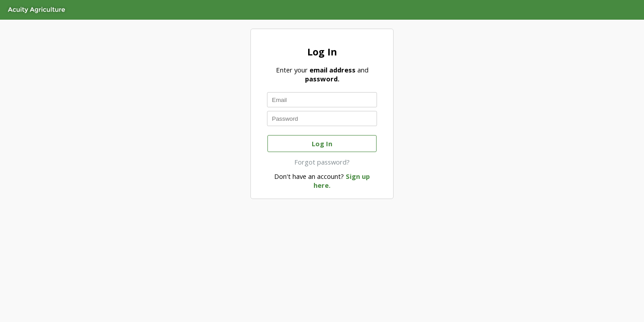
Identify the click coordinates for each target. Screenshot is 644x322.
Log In (322, 144)
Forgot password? (322, 162)
